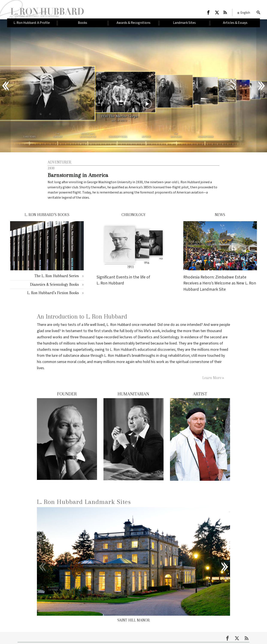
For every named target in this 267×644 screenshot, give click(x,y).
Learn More (212, 378)
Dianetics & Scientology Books (54, 284)
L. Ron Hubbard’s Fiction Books (53, 293)
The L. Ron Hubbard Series (57, 276)
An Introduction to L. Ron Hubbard (82, 317)
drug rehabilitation (175, 356)
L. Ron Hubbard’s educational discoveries (143, 350)
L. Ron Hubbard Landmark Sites (84, 502)
